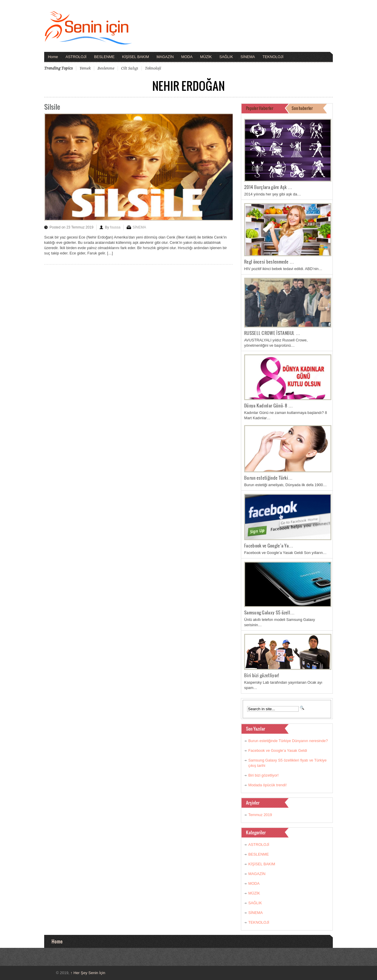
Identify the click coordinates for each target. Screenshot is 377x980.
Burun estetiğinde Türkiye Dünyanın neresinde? (288, 741)
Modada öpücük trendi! (267, 785)
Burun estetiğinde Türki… (268, 478)
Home (53, 57)
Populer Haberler (260, 108)
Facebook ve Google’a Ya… (269, 545)
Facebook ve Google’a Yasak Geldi (278, 750)
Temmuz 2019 (260, 815)
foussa (115, 227)
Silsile (52, 107)
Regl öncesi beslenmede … (269, 262)
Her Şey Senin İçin (88, 973)
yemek (85, 68)
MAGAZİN (165, 57)
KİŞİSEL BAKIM (136, 57)
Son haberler (302, 108)
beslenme (106, 68)
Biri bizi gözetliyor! (262, 675)
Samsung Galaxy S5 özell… (269, 612)
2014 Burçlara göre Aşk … (268, 187)
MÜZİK (206, 57)
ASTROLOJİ (76, 57)
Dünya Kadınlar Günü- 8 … (269, 405)
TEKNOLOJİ (273, 57)
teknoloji (153, 68)
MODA (187, 57)
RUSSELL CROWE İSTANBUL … (272, 333)
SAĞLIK (226, 57)
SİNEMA (248, 57)
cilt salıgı (130, 68)
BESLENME (104, 57)
